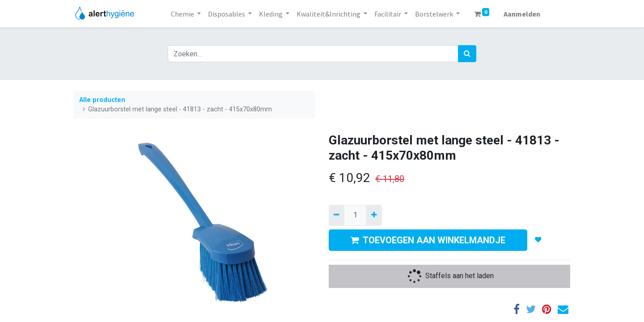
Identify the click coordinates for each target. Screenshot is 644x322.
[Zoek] (467, 54)
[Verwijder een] (337, 215)
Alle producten (102, 100)
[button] (538, 240)
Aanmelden (522, 14)
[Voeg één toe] (374, 215)
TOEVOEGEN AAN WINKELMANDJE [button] (428, 240)
